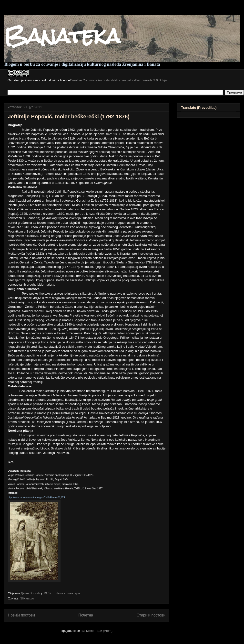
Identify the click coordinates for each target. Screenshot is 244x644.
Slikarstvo (27, 598)
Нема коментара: (69, 593)
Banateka (62, 36)
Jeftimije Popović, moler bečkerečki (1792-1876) (69, 117)
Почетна (86, 615)
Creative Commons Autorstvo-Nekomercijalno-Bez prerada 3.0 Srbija (119, 80)
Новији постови (21, 615)
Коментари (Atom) (99, 631)
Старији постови (151, 615)
